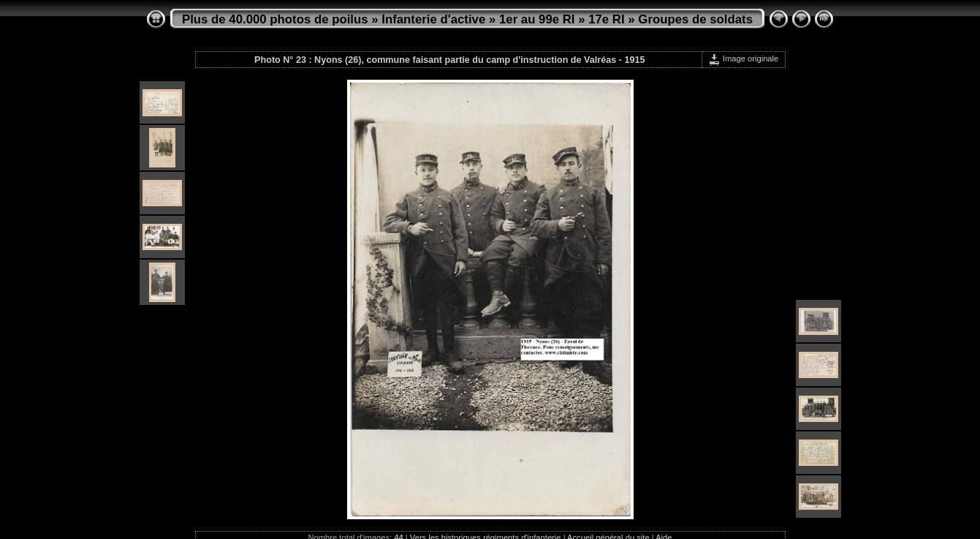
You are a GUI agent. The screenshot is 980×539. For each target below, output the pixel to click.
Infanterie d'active (433, 19)
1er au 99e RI (537, 19)
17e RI (606, 19)
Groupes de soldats (695, 19)
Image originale (744, 59)
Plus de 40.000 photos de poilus (275, 19)
